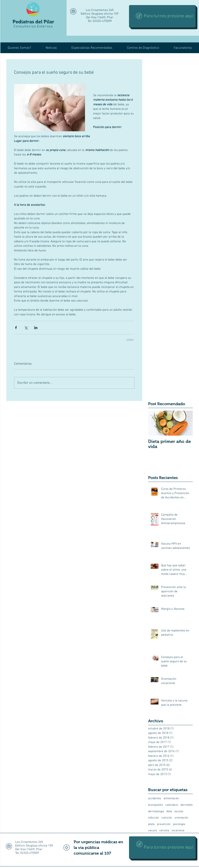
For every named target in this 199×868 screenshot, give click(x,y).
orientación (181, 818)
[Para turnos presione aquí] (162, 16)
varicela (164, 831)
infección (154, 818)
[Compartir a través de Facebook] (16, 328)
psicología (179, 824)
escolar (179, 811)
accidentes (155, 799)
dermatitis (187, 805)
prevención (164, 824)
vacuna (152, 831)
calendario (172, 805)
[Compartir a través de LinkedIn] (36, 328)
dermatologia (156, 811)
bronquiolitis (155, 805)
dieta (169, 811)
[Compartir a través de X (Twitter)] (26, 328)
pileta (151, 824)
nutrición (167, 818)
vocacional (178, 831)
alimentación (171, 799)
